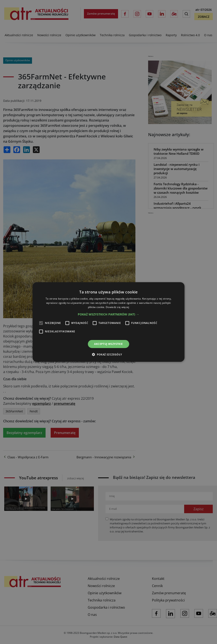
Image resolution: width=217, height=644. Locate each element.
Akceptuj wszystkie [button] (108, 344)
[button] (108, 314)
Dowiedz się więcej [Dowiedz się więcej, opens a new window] (117, 307)
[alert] (108, 322)
